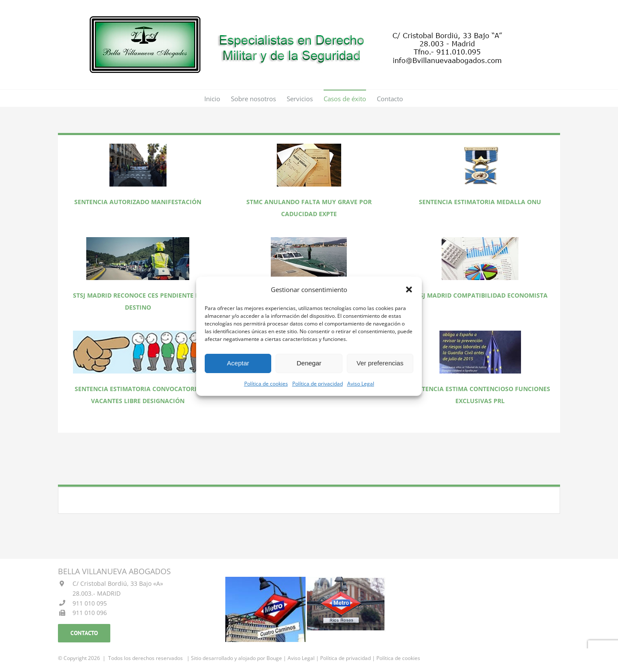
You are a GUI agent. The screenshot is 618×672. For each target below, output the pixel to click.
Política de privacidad (318, 384)
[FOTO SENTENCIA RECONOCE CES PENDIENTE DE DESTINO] (138, 240)
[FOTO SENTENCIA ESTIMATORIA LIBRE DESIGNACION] (138, 333)
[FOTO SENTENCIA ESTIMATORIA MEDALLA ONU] (480, 146)
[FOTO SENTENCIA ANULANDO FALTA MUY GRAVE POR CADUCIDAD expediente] (309, 146)
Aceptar (238, 363)
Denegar (309, 363)
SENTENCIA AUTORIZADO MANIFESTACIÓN (138, 202)
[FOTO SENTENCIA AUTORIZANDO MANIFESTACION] (138, 146)
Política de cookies (266, 384)
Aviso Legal (361, 384)
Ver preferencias (380, 363)
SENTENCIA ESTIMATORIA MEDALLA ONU (480, 202)
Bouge (274, 658)
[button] (409, 289)
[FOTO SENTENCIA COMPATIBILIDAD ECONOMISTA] (480, 240)
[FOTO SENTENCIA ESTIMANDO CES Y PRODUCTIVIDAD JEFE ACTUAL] (309, 240)
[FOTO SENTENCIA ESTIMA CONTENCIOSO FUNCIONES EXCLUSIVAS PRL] (480, 333)
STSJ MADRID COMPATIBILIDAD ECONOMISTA (480, 295)
